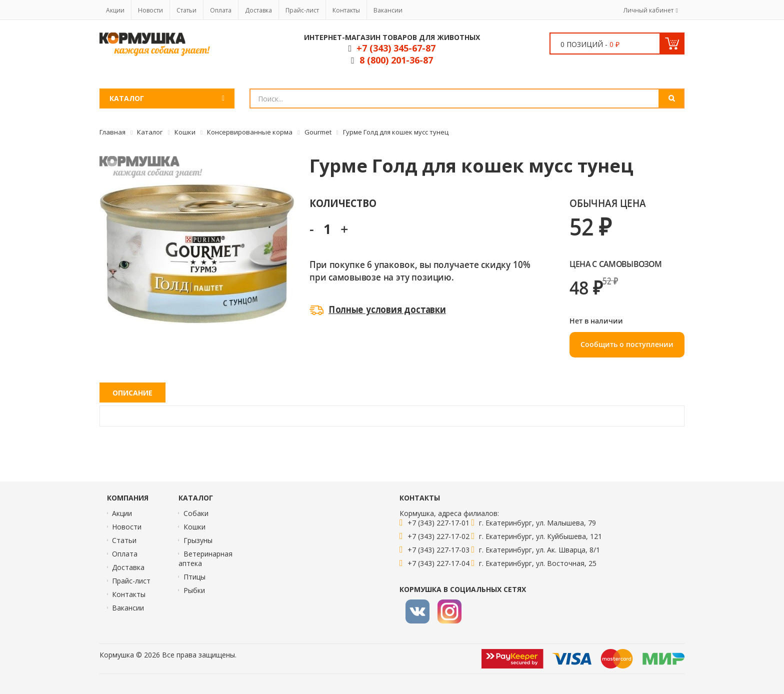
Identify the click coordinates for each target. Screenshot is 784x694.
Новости (150, 10)
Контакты (346, 10)
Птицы (194, 577)
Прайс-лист (302, 10)
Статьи (186, 10)
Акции (115, 10)
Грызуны (198, 540)
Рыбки (194, 590)
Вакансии (388, 10)
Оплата (221, 10)
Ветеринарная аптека (205, 558)
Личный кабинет (648, 10)
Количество (343, 203)
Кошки (194, 527)
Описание (132, 393)
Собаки (196, 513)
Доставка (258, 10)
